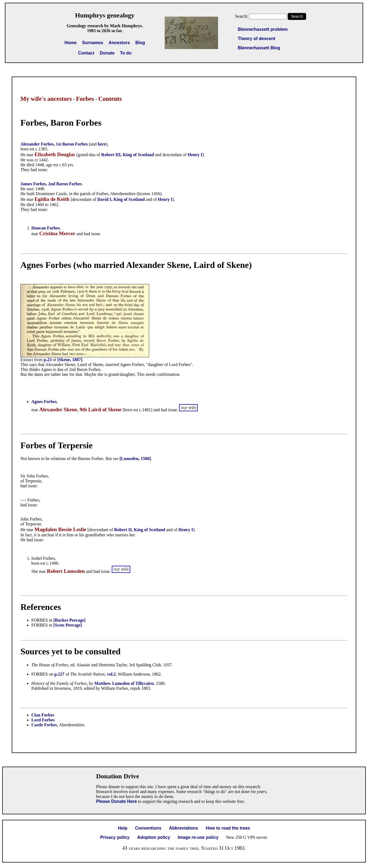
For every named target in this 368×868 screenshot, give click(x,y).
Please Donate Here (117, 801)
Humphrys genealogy (105, 15)
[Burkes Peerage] (70, 620)
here (102, 144)
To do (126, 53)
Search (297, 16)
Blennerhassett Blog (259, 48)
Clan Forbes (43, 715)
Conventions (148, 828)
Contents (110, 99)
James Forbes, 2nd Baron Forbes (51, 184)
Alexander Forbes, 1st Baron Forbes (54, 144)
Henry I (195, 155)
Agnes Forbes (44, 402)
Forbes (85, 99)
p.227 (59, 674)
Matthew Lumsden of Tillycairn (124, 683)
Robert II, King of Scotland (140, 530)
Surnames (93, 43)
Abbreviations (184, 828)
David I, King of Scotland (121, 199)
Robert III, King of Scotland (128, 155)
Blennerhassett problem (263, 29)
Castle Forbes (44, 725)
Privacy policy (115, 837)
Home (71, 43)
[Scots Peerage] (68, 625)
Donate (107, 53)
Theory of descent (257, 39)
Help (123, 828)
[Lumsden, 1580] (135, 459)
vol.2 (111, 674)
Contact (86, 53)
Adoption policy (154, 837)
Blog (140, 43)
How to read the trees (228, 828)
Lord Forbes (43, 720)
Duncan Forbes (46, 228)
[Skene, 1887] (70, 360)
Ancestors (119, 43)
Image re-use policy (198, 837)
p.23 (48, 360)
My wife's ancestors (46, 99)
